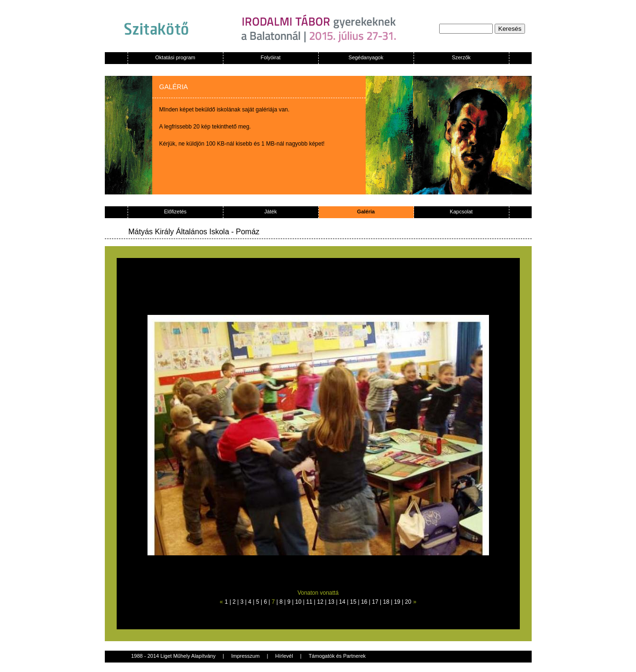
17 (375, 602)
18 (386, 602)
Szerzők (461, 57)
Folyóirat (270, 57)
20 (408, 602)
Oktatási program (175, 57)
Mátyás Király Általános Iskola (179, 232)
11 (309, 602)
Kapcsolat (461, 212)
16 (364, 602)
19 (397, 602)
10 (298, 602)
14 (342, 602)
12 (320, 602)
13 (331, 602)
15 (353, 602)
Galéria (366, 212)
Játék (270, 212)
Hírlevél (284, 656)
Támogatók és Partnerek (337, 656)
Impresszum (245, 656)
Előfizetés (175, 212)
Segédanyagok (366, 57)
